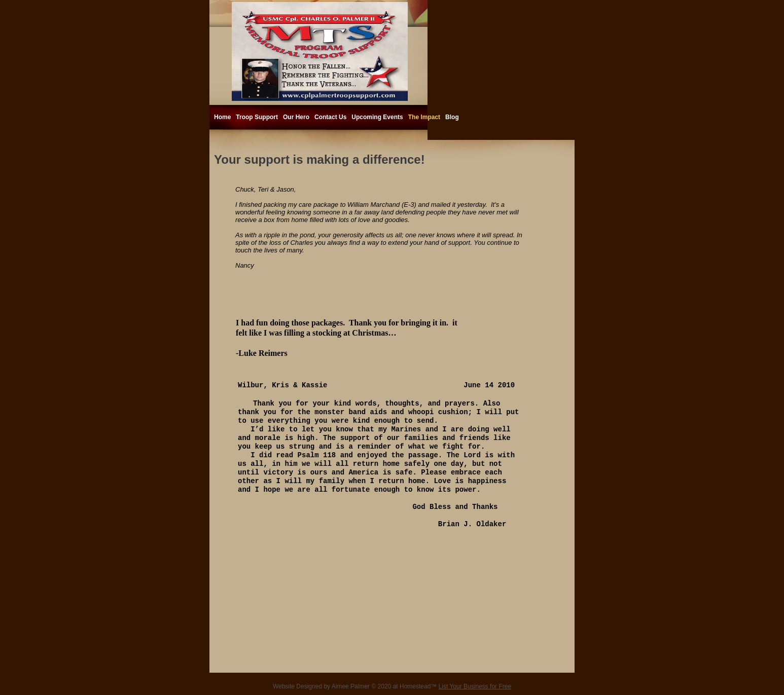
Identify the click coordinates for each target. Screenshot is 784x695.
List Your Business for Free (475, 686)
